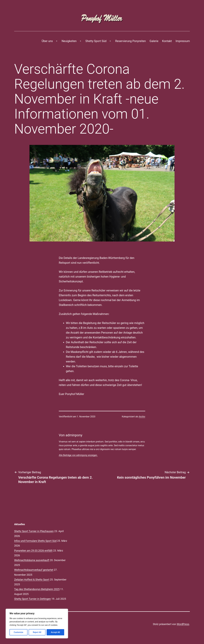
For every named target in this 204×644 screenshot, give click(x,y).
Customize (18, 632)
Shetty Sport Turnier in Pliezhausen (34, 531)
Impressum (183, 41)
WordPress (183, 624)
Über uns (47, 41)
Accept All (55, 632)
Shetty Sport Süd (96, 41)
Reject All (37, 632)
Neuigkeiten (69, 41)
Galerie (154, 41)
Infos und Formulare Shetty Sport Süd (35, 541)
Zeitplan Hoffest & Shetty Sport (32, 580)
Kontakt (167, 41)
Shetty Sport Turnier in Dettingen (33, 599)
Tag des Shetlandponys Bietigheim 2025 (37, 589)
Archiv (142, 417)
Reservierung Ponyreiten (131, 41)
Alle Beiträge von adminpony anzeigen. (78, 455)
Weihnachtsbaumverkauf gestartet (34, 570)
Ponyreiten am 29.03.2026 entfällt (33, 551)
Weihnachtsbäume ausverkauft (32, 560)
